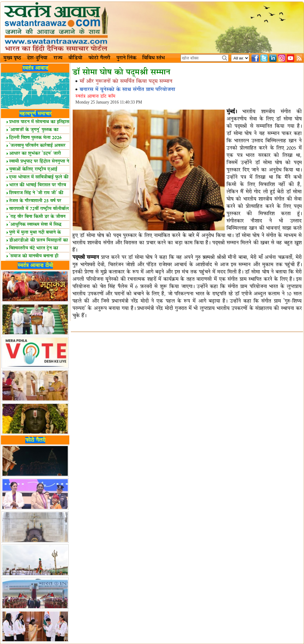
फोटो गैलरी (99, 58)
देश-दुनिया (37, 58)
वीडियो (75, 58)
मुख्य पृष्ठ (12, 58)
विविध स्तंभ (154, 58)
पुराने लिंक (126, 58)
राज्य (58, 58)
